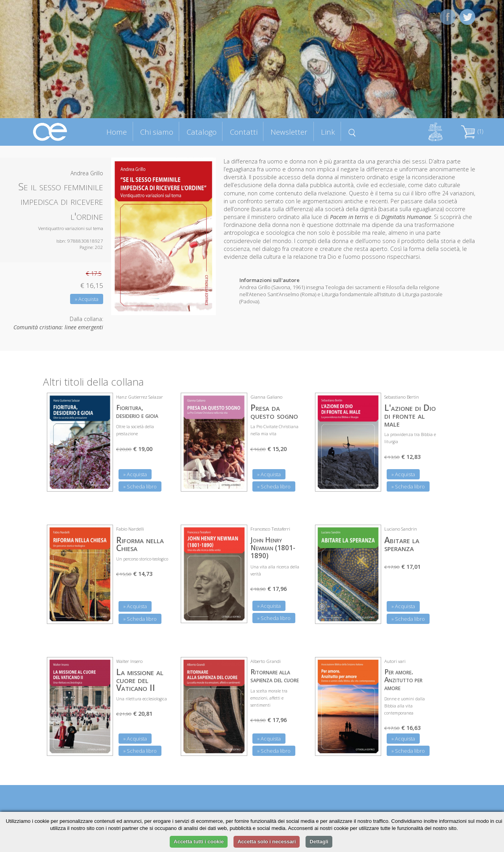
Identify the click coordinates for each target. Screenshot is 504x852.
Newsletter (289, 132)
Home (117, 132)
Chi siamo (157, 132)
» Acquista (87, 299)
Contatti (244, 132)
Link (328, 132)
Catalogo (202, 132)
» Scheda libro (140, 486)
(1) (472, 131)
